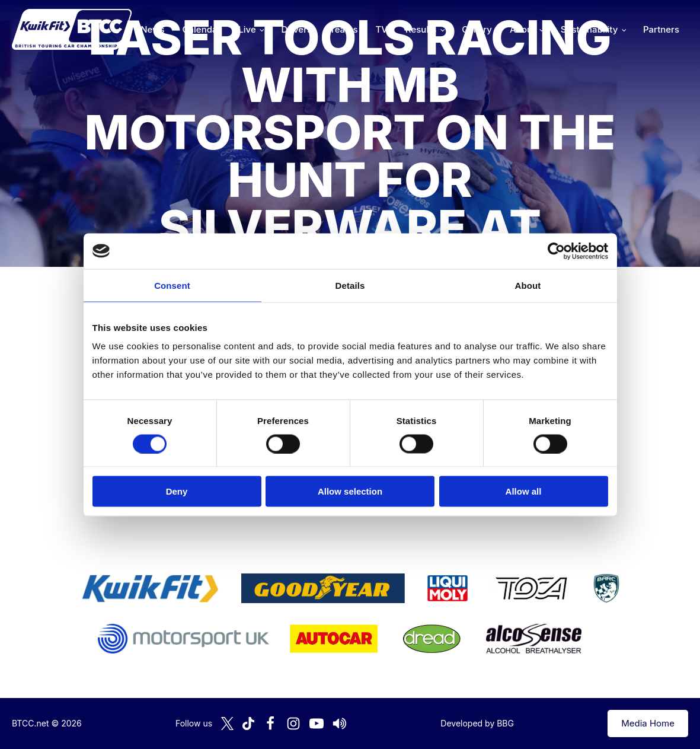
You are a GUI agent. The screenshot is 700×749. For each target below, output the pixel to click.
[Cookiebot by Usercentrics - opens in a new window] (556, 251)
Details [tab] (350, 285)
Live (247, 29)
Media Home (648, 723)
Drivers (296, 29)
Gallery (477, 29)
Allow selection (350, 491)
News (152, 29)
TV (382, 29)
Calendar (202, 29)
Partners (661, 29)
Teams (344, 29)
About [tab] (528, 285)
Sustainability (589, 29)
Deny (177, 491)
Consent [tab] (172, 285)
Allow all (524, 491)
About (522, 29)
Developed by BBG (477, 723)
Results (421, 29)
